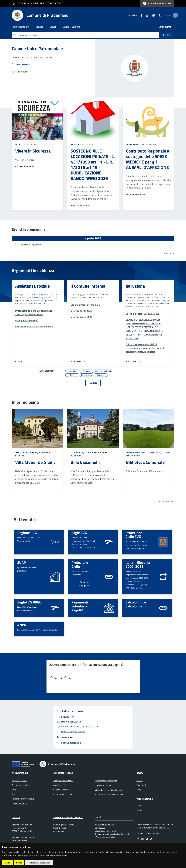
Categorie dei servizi (63, 773)
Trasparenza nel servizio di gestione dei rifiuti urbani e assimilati (112, 836)
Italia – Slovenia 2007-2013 (138, 564)
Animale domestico (135, 144)
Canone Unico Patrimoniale (37, 48)
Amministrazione (20, 773)
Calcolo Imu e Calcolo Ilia (136, 604)
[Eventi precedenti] (14, 238)
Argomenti (165, 27)
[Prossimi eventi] (172, 238)
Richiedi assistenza (71, 722)
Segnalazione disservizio (105, 831)
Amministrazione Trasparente (68, 818)
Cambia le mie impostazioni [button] (39, 863)
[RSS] (153, 15)
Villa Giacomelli (85, 462)
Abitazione (76, 144)
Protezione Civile (80, 564)
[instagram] (140, 15)
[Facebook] (134, 15)
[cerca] (171, 15)
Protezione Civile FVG (134, 535)
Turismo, (34, 453)
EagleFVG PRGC (29, 602)
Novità (140, 773)
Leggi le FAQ (67, 717)
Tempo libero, (22, 453)
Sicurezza (20, 144)
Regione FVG (27, 533)
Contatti (16, 818)
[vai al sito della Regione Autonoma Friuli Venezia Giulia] (39, 3)
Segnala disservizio (71, 743)
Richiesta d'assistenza (105, 824)
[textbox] (92, 678)
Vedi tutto (168, 253)
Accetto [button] (8, 863)
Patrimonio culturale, (137, 453)
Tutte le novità (21, 72)
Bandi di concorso (61, 828)
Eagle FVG (79, 533)
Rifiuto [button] (19, 863)
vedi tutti (93, 383)
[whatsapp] (147, 15)
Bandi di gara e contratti (64, 825)
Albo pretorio (59, 831)
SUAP (22, 562)
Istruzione (135, 286)
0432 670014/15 (80, 727)
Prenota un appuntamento (148, 833)
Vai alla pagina (25, 166)
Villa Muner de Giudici (36, 462)
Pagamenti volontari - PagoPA (80, 606)
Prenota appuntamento (73, 731)
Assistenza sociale (32, 286)
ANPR (22, 625)
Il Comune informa (88, 286)
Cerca (167, 35)
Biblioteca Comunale (145, 462)
